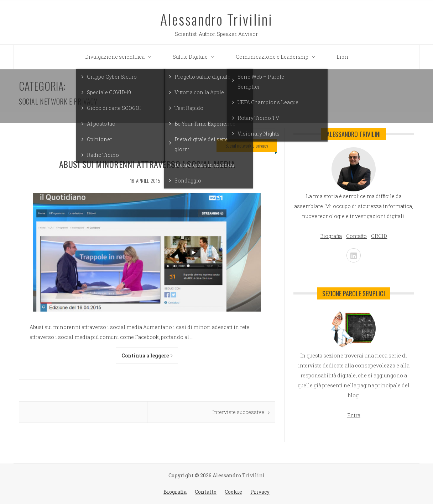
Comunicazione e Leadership (277, 57)
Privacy (260, 492)
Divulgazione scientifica (120, 57)
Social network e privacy (247, 145)
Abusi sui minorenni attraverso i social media (147, 164)
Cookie (233, 492)
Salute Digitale (195, 57)
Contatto (206, 492)
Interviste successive (238, 412)
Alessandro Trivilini (216, 19)
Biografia (175, 492)
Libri (342, 57)
